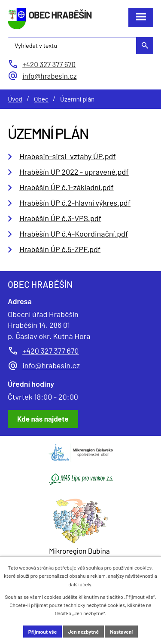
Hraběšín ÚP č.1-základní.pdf (67, 187)
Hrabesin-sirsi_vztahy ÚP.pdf (68, 156)
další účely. (80, 584)
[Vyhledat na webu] (80, 46)
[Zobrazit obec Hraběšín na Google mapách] (43, 419)
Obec (41, 99)
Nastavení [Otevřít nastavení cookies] (121, 632)
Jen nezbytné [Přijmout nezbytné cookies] (84, 632)
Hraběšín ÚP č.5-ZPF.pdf (60, 249)
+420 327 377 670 (50, 351)
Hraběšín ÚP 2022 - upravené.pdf (74, 172)
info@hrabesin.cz (51, 365)
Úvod (15, 99)
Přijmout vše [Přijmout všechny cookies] (43, 632)
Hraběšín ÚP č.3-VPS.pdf (60, 218)
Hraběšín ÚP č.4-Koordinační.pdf (74, 234)
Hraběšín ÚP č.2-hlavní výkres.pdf (75, 203)
